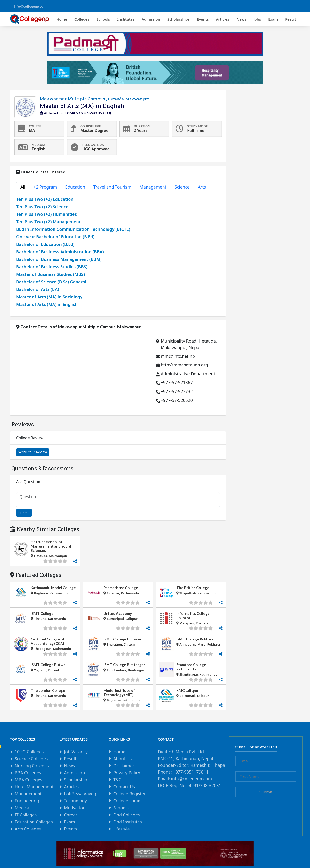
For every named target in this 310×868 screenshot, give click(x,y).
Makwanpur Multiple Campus (94, 99)
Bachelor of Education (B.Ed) (45, 244)
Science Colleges (31, 759)
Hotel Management (34, 787)
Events (203, 19)
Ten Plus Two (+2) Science (42, 207)
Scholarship (76, 780)
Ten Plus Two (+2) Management (48, 222)
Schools (103, 19)
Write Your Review (33, 452)
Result (291, 19)
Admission (151, 19)
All (23, 187)
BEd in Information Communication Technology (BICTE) (73, 229)
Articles (223, 19)
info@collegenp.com (30, 6)
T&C (117, 780)
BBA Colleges (28, 773)
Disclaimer (124, 766)
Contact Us (124, 787)
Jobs (257, 19)
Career (71, 815)
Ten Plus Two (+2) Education (45, 199)
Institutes (126, 19)
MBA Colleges (28, 780)
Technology (75, 801)
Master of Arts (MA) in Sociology (49, 297)
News (241, 19)
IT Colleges (26, 815)
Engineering (27, 801)
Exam (273, 19)
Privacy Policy (127, 773)
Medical (23, 808)
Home (62, 19)
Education (75, 187)
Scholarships (178, 19)
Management (153, 187)
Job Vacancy (76, 752)
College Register (130, 794)
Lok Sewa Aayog (80, 794)
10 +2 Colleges (29, 752)
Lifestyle (122, 829)
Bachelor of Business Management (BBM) (59, 259)
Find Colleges (127, 815)
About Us (123, 759)
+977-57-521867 (177, 382)
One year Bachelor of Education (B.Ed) (55, 237)
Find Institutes (128, 822)
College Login (127, 801)
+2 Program (45, 187)
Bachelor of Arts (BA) (38, 289)
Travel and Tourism (112, 187)
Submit (24, 513)
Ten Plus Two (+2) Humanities (46, 214)
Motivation (75, 808)
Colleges (82, 19)
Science (182, 187)
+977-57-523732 (177, 391)
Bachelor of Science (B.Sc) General (51, 282)
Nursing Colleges (32, 766)
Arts (202, 187)
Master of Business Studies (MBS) (50, 274)
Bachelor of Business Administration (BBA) (60, 252)
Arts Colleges (28, 829)
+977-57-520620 (177, 400)
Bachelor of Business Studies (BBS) (52, 267)
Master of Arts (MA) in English (47, 304)
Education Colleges (34, 822)
